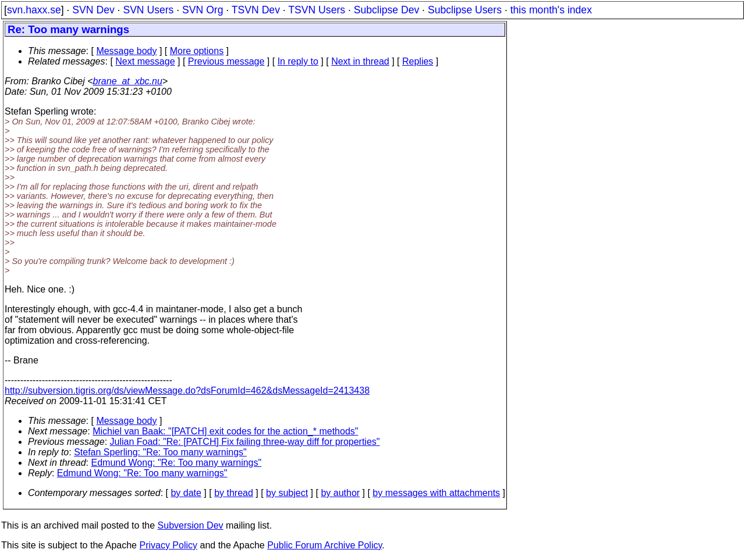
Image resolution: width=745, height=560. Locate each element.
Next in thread (360, 61)
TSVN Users (317, 10)
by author (340, 493)
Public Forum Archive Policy (324, 545)
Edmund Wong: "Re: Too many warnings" (177, 463)
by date (186, 493)
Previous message (226, 61)
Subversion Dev (191, 525)
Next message (145, 61)
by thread (234, 493)
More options (197, 51)
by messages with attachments (436, 493)
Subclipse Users (465, 10)
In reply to (298, 61)
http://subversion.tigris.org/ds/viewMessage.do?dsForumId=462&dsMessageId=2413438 (187, 390)
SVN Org (203, 10)
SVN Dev (93, 10)
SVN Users (148, 10)
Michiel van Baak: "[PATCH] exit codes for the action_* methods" (225, 431)
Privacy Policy (168, 545)
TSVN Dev (256, 10)
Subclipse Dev (386, 10)
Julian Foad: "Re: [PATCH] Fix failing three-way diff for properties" (245, 442)
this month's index (551, 10)
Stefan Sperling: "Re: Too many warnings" (160, 452)
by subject (287, 493)
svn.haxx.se (34, 10)
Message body (126, 51)
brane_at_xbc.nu (128, 81)
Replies (418, 61)
